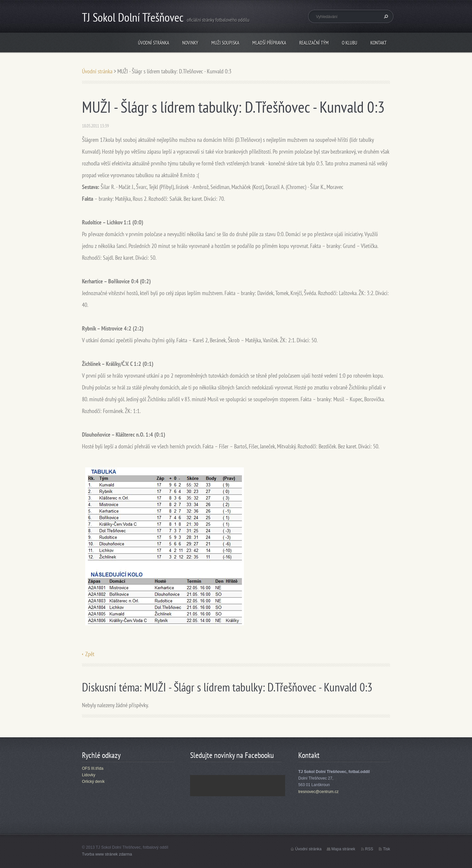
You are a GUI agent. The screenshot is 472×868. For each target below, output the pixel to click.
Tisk (386, 849)
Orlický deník (93, 782)
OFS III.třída (93, 768)
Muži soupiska (225, 43)
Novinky (190, 43)
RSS (369, 849)
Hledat (385, 16)
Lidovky (89, 775)
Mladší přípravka (269, 43)
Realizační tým (314, 43)
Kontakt (379, 43)
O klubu (350, 43)
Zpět (90, 654)
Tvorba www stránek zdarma (107, 854)
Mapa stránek (343, 849)
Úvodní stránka (154, 43)
